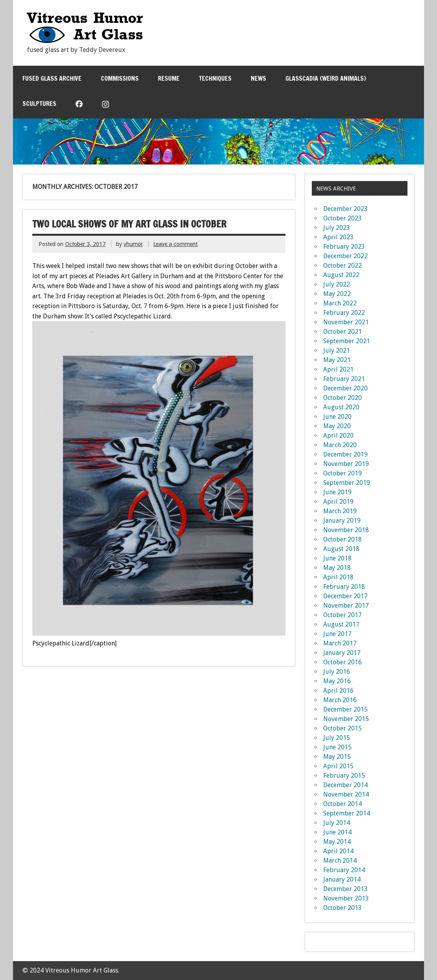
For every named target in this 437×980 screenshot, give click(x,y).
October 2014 (343, 804)
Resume (169, 78)
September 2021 (347, 341)
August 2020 (341, 407)
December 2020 (345, 388)
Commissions (120, 78)
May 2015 (337, 757)
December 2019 (345, 454)
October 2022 (343, 265)
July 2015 (337, 738)
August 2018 (341, 549)
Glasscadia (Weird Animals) (326, 78)
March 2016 (340, 700)
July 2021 (337, 350)
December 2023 (345, 209)
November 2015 (346, 719)
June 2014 (337, 832)
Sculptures (39, 104)
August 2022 (341, 275)
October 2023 (343, 218)
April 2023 (338, 237)
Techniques (215, 78)
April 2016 (338, 691)
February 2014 (344, 870)
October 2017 (343, 615)
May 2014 (337, 842)
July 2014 (337, 823)
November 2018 (346, 530)
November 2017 (346, 606)
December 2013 (345, 889)
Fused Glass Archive (52, 78)
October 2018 (343, 539)
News (258, 78)
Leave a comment (175, 244)
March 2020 (340, 445)
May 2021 (337, 360)
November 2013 (346, 898)
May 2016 (337, 681)
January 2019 (342, 521)
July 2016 (337, 672)
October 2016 (343, 662)
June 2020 (337, 417)
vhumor (133, 244)
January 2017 (342, 653)
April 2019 (338, 502)
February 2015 (344, 776)
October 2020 (343, 398)
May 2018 (337, 568)
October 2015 (343, 728)
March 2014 (340, 861)
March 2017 (340, 643)
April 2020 (338, 435)
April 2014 (338, 851)
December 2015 (345, 709)
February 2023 (344, 247)
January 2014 (342, 879)
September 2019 (347, 483)
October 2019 (343, 473)
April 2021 (338, 369)
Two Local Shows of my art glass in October (129, 224)
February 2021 (344, 379)
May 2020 (337, 426)
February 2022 (344, 313)
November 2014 (346, 794)
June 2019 (337, 492)
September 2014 (347, 813)
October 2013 (343, 908)
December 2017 (345, 596)
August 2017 (341, 624)
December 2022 (345, 256)
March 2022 (340, 303)
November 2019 (346, 464)
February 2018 (344, 587)
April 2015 (338, 766)
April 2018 (338, 577)
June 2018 (337, 558)
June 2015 (337, 747)
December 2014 (345, 785)
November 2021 (346, 322)
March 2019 (340, 511)
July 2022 (337, 284)
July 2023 (337, 228)
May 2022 (337, 294)
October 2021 (343, 332)
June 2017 (337, 634)
